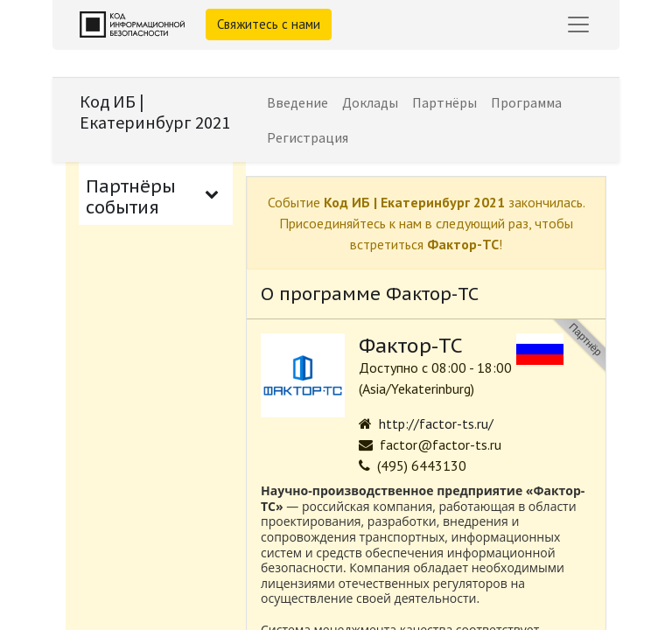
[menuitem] (297, 102)
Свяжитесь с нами (269, 24)
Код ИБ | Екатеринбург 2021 (155, 112)
